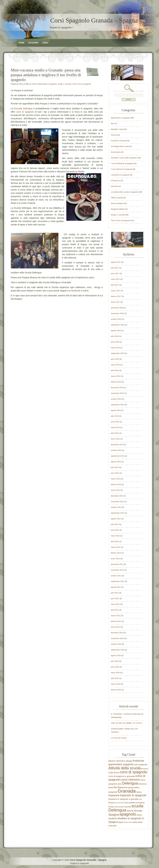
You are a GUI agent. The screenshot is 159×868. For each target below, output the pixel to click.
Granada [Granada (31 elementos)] (127, 791)
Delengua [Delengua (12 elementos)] (130, 783)
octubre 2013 (116, 450)
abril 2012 (115, 541)
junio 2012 (115, 530)
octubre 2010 (116, 644)
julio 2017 (115, 268)
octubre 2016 (116, 319)
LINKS (45, 43)
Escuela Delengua (23, 108)
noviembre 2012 (117, 502)
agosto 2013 (116, 462)
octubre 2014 (116, 399)
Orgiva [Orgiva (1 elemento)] (126, 803)
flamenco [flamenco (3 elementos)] (123, 787)
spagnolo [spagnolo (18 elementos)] (128, 814)
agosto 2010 (116, 655)
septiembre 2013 (118, 456)
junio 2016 (115, 342)
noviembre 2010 (117, 638)
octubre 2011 (116, 576)
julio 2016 (115, 336)
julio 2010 (115, 661)
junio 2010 (115, 667)
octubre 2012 (116, 507)
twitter (86, 291)
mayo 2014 (115, 427)
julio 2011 (115, 593)
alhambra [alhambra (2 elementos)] (121, 761)
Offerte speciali (117, 198)
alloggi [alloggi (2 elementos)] (129, 761)
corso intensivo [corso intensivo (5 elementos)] (130, 780)
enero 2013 (116, 490)
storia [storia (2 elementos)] (139, 815)
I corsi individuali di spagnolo (122, 163)
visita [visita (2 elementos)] (135, 822)
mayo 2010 (115, 673)
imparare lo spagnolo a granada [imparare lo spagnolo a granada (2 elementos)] (124, 799)
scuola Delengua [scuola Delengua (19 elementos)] (126, 808)
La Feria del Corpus (119, 738)
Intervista (115, 186)
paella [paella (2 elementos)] (132, 803)
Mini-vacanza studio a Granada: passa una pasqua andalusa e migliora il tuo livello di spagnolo (46, 75)
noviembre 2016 (117, 313)
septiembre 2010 (118, 650)
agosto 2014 (116, 410)
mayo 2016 (115, 348)
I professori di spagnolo (120, 175)
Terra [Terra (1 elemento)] (126, 822)
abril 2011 (115, 610)
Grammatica (116, 152)
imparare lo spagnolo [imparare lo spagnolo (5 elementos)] (133, 795)
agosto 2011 (116, 587)
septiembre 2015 (118, 353)
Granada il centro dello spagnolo (124, 158)
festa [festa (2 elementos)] (111, 787)
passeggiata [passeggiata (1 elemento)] (140, 803)
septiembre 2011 (118, 581)
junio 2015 (115, 359)
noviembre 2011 (117, 570)
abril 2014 (115, 433)
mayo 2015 (115, 365)
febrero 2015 (116, 382)
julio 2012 (115, 524)
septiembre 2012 (118, 513)
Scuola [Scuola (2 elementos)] (128, 807)
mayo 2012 (115, 536)
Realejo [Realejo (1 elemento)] (111, 807)
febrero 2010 (116, 690)
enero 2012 (116, 559)
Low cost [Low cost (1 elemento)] (120, 803)
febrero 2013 (116, 484)
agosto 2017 (116, 262)
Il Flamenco (116, 181)
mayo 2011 (115, 604)
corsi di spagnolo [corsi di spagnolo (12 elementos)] (134, 772)
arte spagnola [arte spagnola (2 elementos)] (141, 765)
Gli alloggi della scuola (120, 146)
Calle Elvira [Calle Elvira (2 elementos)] (114, 773)
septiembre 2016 (118, 325)
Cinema (114, 135)
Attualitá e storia (117, 129)
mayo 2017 (115, 279)
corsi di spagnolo (25, 112)
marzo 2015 (116, 376)
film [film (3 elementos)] (116, 787)
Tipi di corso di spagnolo (82, 84)
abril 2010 (115, 678)
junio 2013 (115, 473)
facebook (76, 291)
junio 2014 (115, 422)
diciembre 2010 (117, 633)
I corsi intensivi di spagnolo (122, 169)
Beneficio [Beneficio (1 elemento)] (145, 769)
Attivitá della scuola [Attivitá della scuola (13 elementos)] (125, 768)
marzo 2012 (116, 547)
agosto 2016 (116, 331)
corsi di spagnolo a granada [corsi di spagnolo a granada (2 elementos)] (122, 776)
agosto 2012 (116, 519)
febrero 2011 (116, 621)
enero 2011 (116, 627)
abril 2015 (115, 370)
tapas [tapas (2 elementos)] (121, 822)
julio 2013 (115, 467)
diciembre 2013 (117, 445)
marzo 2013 (116, 479)
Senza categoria (117, 203)
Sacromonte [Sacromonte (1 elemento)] (119, 807)
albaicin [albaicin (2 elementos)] (112, 761)
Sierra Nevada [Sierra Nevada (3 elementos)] (134, 811)
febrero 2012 (116, 553)
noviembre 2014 (117, 393)
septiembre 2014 (118, 405)
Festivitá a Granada (119, 141)
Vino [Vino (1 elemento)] (130, 822)
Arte (113, 124)
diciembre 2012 (117, 496)
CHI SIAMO (33, 43)
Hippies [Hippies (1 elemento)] (139, 792)
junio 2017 (115, 273)
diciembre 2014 (117, 388)
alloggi (98, 287)
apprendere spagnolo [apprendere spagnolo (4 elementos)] (121, 764)
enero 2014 (116, 439)
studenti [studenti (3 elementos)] (113, 818)
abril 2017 (115, 285)
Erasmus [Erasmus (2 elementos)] (143, 784)
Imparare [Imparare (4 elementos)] (114, 795)
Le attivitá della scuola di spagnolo (125, 192)
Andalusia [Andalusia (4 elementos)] (138, 761)
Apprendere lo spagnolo (48, 84)
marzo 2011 (116, 616)
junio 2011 (115, 598)
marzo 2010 (116, 684)
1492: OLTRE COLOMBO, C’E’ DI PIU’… (127, 723)
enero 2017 (116, 302)
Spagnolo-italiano (118, 209)
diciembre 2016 (117, 308)
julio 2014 (115, 416)
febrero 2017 (116, 296)
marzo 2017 (116, 291)
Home (21, 43)
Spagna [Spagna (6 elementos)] (114, 815)
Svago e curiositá (65, 84)
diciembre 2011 (117, 564)
